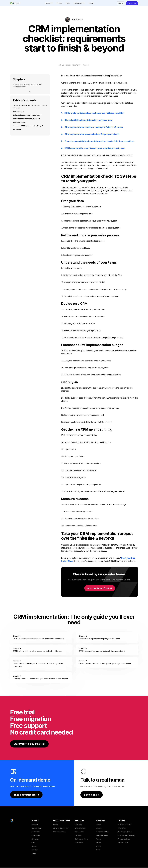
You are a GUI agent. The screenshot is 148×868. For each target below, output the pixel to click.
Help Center (122, 828)
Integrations (36, 835)
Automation (36, 832)
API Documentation (125, 832)
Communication (37, 828)
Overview (35, 825)
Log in (121, 3)
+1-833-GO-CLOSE (125, 825)
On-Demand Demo (81, 839)
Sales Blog (78, 825)
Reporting (35, 839)
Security (34, 850)
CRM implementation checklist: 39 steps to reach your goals (30, 107)
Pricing (56, 825)
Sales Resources (81, 828)
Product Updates (124, 839)
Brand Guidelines (102, 835)
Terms (99, 839)
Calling (34, 846)
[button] (48, 3)
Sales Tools (79, 843)
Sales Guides (79, 832)
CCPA (98, 850)
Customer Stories (59, 832)
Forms (34, 853)
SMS (33, 843)
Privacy (99, 843)
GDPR (98, 846)
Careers (99, 828)
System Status (123, 843)
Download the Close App (127, 835)
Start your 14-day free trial (100, 588)
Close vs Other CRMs (61, 828)
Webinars (78, 835)
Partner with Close (103, 832)
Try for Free (132, 3)
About (99, 825)
